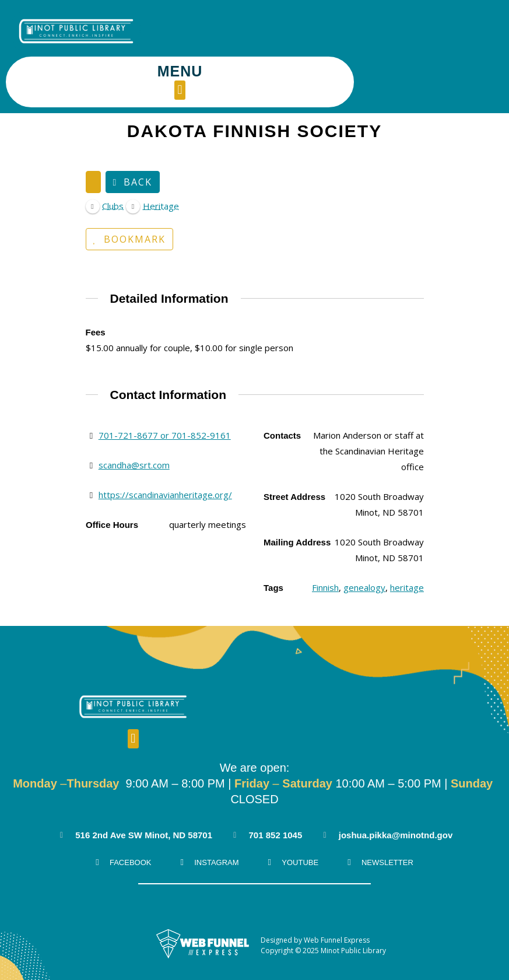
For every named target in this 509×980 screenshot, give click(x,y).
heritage (407, 537)
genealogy (364, 537)
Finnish (325, 537)
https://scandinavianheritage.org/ (165, 444)
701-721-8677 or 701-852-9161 (164, 384)
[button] (329, 39)
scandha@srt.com (134, 414)
